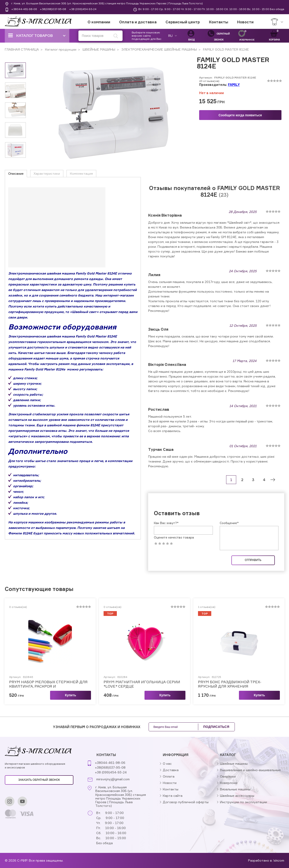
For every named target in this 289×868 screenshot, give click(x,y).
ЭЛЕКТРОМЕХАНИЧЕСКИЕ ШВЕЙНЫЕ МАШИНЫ (159, 49)
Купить (71, 695)
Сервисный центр (183, 22)
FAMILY (234, 85)
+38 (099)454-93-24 (83, 9)
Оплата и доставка (138, 22)
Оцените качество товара (174, 537)
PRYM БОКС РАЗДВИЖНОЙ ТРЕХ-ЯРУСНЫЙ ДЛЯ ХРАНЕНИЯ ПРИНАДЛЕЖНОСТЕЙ (230, 684)
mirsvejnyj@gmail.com (113, 779)
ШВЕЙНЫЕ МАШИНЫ (98, 49)
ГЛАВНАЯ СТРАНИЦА (22, 49)
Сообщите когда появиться (240, 115)
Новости (245, 22)
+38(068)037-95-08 (53, 9)
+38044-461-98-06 (24, 9)
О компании (99, 22)
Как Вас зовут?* (166, 523)
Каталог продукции (60, 49)
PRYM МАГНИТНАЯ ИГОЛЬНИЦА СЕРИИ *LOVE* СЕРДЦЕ (142, 684)
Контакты (219, 22)
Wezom (279, 860)
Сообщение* (229, 523)
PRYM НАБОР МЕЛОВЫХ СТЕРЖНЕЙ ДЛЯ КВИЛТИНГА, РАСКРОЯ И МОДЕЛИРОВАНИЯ (48, 684)
